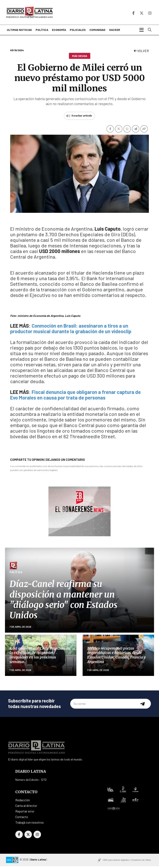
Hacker (115, 32)
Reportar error (25, 813)
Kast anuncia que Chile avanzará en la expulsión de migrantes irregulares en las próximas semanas (40, 657)
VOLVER (141, 52)
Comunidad (97, 32)
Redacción (23, 802)
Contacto (22, 819)
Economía (59, 32)
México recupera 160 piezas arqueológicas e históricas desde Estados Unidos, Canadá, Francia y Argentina (116, 657)
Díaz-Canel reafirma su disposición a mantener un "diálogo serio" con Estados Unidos (63, 601)
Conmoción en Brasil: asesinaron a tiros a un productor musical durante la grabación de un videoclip (71, 330)
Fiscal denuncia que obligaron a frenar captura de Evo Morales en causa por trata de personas (75, 396)
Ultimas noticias (19, 32)
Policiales (78, 32)
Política (42, 32)
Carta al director (26, 807)
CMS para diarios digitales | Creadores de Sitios (127, 862)
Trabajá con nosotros (30, 824)
